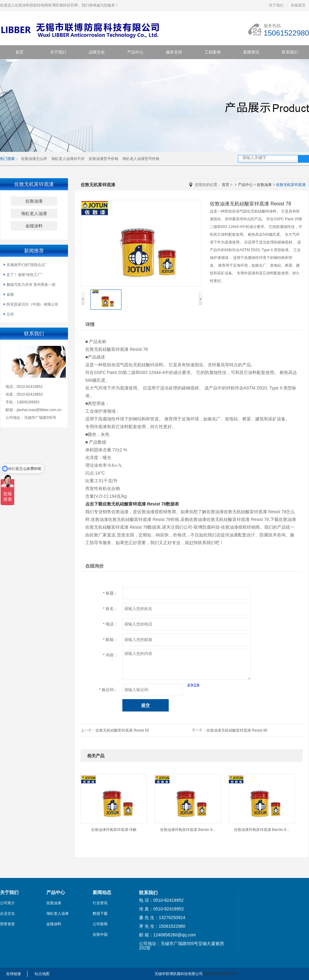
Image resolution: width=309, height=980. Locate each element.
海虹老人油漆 (34, 213)
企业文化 (7, 913)
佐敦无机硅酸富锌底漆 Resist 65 (122, 730)
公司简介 (7, 903)
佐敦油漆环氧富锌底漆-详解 (114, 830)
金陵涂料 (34, 226)
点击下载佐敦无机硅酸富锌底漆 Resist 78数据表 (132, 504)
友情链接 (14, 974)
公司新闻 (100, 924)
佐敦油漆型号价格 (104, 159)
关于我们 (276, 5)
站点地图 (42, 974)
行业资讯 (100, 903)
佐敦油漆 (34, 201)
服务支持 (174, 52)
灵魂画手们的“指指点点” (26, 265)
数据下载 (100, 913)
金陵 (10, 294)
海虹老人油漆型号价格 (141, 159)
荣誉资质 (7, 924)
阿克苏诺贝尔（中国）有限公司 (32, 304)
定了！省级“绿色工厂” (24, 275)
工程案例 (213, 52)
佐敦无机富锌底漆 (291, 185)
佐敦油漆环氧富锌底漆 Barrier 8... (262, 830)
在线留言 (298, 5)
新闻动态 (102, 892)
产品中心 (135, 52)
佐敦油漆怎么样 (34, 159)
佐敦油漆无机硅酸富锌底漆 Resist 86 (237, 730)
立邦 (10, 314)
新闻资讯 (251, 52)
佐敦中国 (100, 935)
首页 (19, 52)
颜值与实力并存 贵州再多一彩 (31, 285)
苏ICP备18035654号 (220, 974)
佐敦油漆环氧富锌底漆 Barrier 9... (188, 830)
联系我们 (290, 52)
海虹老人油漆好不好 (68, 159)
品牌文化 (97, 52)
